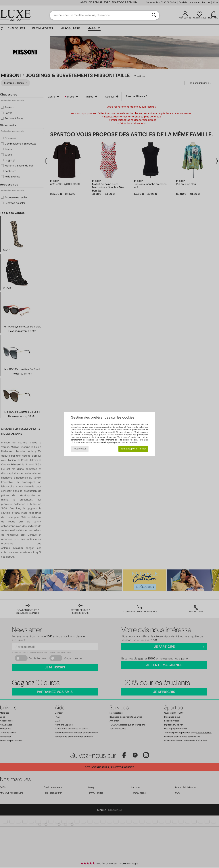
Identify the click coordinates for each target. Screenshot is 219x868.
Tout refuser (80, 449)
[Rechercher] (154, 15)
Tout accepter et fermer (133, 449)
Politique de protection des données (120, 442)
